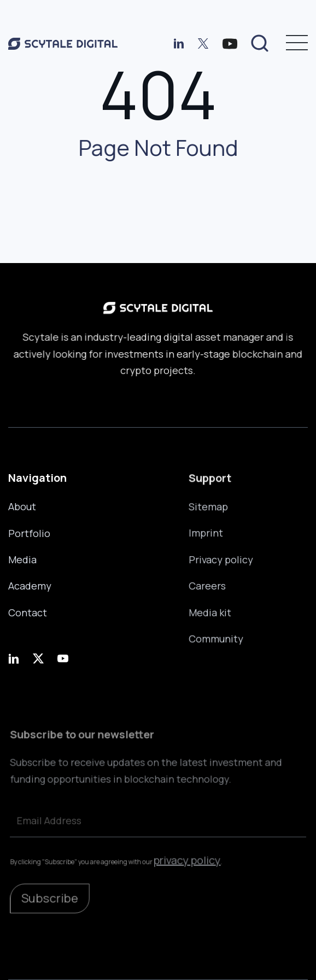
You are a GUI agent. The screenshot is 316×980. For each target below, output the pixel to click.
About (22, 507)
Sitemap (209, 507)
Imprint (206, 534)
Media (22, 559)
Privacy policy (221, 559)
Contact (28, 612)
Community (216, 638)
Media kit (210, 611)
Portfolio (29, 533)
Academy (30, 586)
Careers (207, 586)
